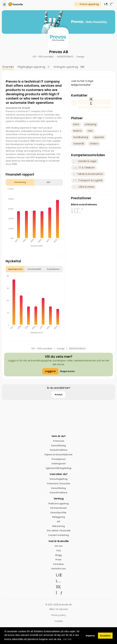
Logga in (50, 371)
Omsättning (20, 182)
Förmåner (58, 566)
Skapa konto (67, 371)
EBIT (49, 182)
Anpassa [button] (90, 636)
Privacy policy (59, 617)
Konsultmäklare (59, 450)
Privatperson (58, 459)
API (59, 523)
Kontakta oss (59, 571)
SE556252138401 (65, 57)
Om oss (59, 548)
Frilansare (59, 441)
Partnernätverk (59, 509)
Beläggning (59, 518)
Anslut (59, 395)
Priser (59, 562)
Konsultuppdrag (58, 480)
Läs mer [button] (67, 639)
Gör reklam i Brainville (58, 532)
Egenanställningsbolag (59, 469)
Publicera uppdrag (59, 504)
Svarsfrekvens (53, 269)
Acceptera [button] (105, 636)
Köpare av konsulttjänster (59, 455)
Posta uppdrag (87, 4)
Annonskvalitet (34, 269)
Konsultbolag (58, 446)
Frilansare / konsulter (58, 484)
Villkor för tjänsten (59, 611)
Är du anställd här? (59, 388)
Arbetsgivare (59, 464)
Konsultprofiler (58, 514)
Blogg (58, 557)
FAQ (58, 552)
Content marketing (59, 537)
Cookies (59, 623)
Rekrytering (59, 528)
